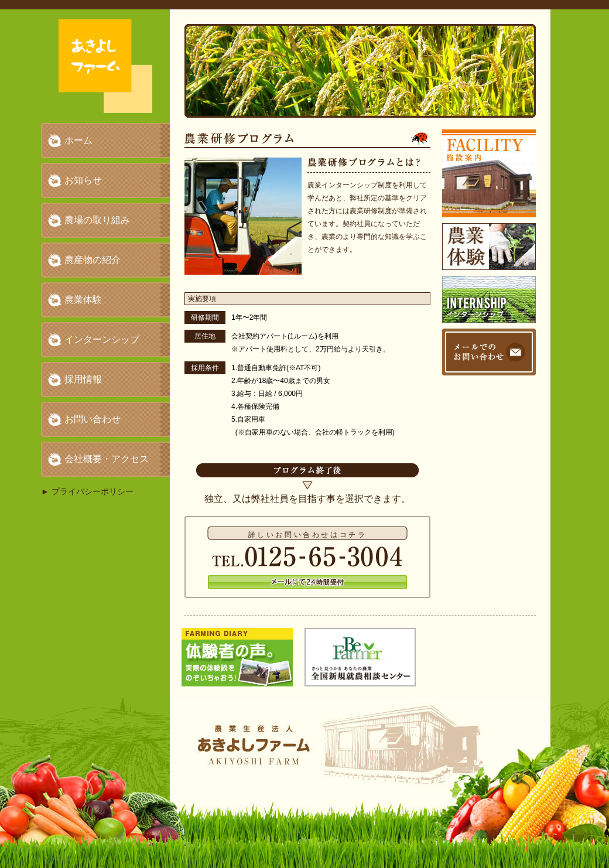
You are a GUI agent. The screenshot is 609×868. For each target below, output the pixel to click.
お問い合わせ (93, 419)
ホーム (78, 140)
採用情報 (83, 379)
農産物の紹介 (93, 260)
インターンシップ (102, 339)
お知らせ (83, 180)
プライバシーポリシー (93, 491)
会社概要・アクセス (107, 459)
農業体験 (83, 300)
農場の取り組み (97, 220)
